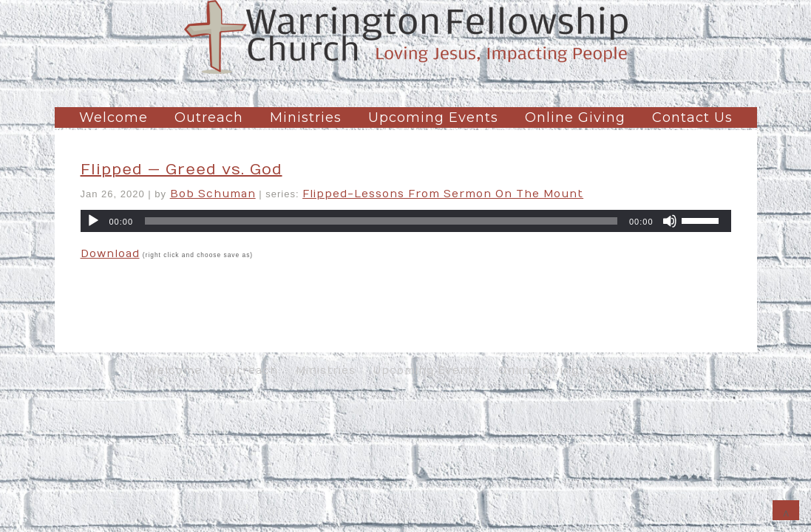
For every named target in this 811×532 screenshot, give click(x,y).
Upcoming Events (433, 117)
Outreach (209, 117)
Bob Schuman (213, 194)
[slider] (381, 221)
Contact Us (692, 117)
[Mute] (670, 221)
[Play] (93, 221)
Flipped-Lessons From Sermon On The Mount (443, 194)
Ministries (306, 117)
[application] (406, 221)
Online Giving (575, 117)
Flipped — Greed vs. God (181, 170)
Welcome (113, 117)
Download (110, 254)
